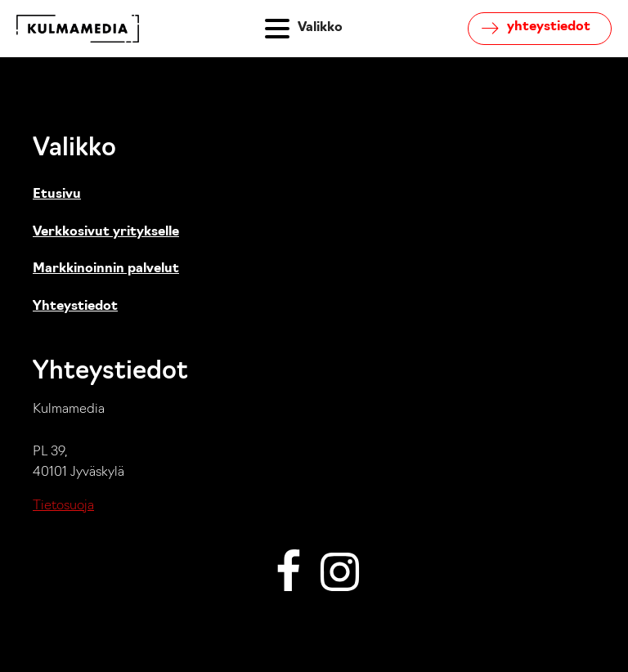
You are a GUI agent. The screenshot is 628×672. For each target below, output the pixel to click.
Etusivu (57, 195)
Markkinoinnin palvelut (106, 269)
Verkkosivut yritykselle (106, 232)
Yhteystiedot (75, 307)
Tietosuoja (63, 506)
